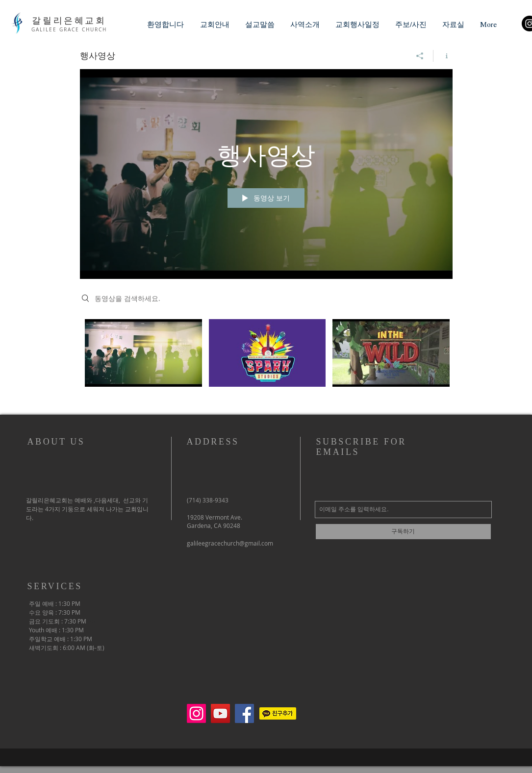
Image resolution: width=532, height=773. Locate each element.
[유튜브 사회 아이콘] (220, 713)
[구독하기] (403, 532)
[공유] (420, 56)
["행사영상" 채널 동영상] (266, 360)
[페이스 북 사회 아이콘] (244, 713)
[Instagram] (196, 713)
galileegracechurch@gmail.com (230, 543)
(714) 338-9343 (208, 500)
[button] (215, 25)
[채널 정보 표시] (443, 56)
